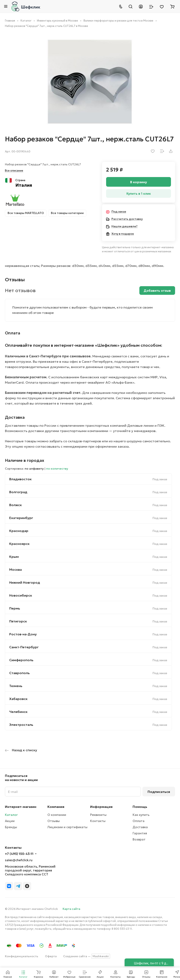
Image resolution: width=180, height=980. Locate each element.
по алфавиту (34, 469)
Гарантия (140, 833)
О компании (57, 815)
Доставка (140, 827)
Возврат (139, 839)
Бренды (11, 827)
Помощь (140, 807)
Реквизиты (98, 815)
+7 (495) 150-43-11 (19, 854)
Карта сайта (71, 909)
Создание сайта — (87, 956)
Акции (10, 821)
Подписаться (159, 792)
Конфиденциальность (22, 956)
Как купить (141, 815)
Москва (15, 569)
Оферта (51, 956)
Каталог (11, 815)
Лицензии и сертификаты (67, 827)
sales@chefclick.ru (19, 860)
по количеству (57, 469)
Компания (56, 807)
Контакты (98, 821)
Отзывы (54, 821)
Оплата (139, 821)
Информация (101, 807)
